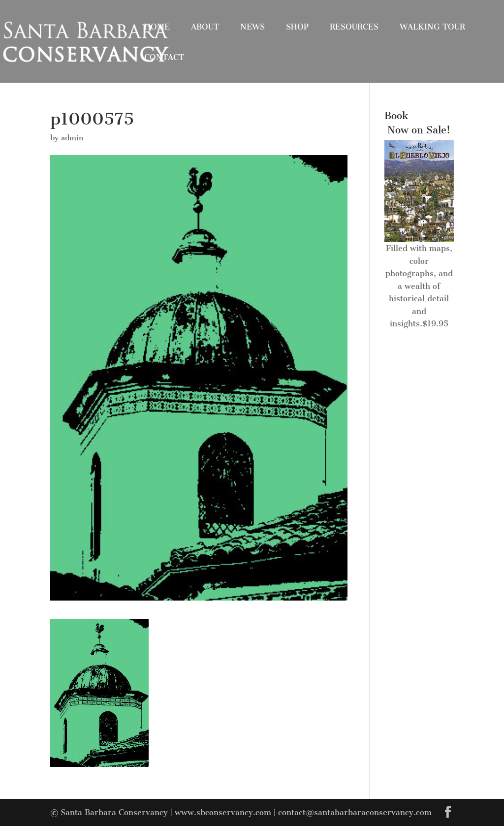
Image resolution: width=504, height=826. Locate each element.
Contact (164, 57)
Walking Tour (432, 27)
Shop (297, 27)
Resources (354, 27)
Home (157, 27)
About (205, 27)
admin (72, 138)
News (252, 27)
